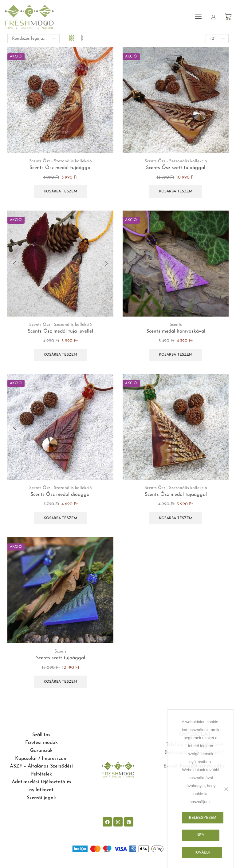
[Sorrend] (33, 39)
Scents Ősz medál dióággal (61, 495)
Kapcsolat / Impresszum (41, 759)
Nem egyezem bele (201, 837)
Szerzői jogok (41, 798)
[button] (198, 17)
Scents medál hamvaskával (176, 331)
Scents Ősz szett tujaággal (176, 168)
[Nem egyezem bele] (226, 789)
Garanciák (41, 751)
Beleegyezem (203, 818)
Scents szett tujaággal (61, 658)
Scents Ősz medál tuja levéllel (60, 331)
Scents (176, 325)
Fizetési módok (41, 743)
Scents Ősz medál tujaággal (61, 168)
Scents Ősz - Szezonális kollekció (61, 161)
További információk (202, 854)
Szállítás (41, 735)
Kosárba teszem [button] (60, 191)
